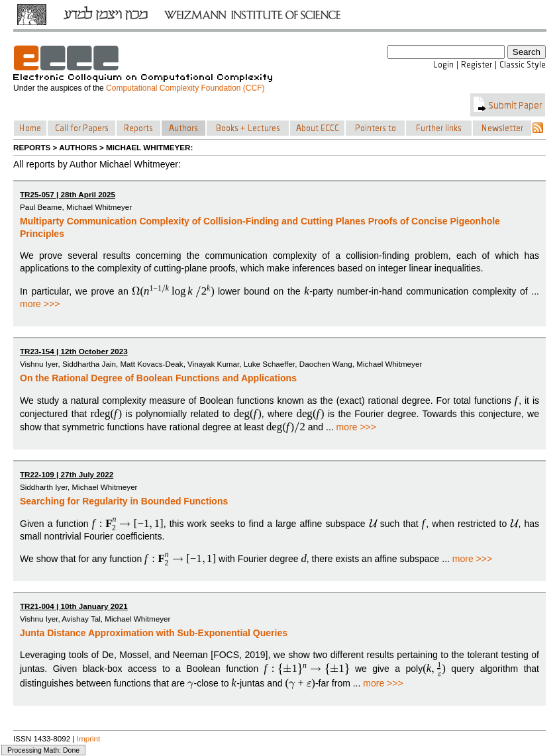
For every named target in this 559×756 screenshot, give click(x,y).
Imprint (89, 738)
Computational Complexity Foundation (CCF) (185, 88)
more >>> (40, 304)
